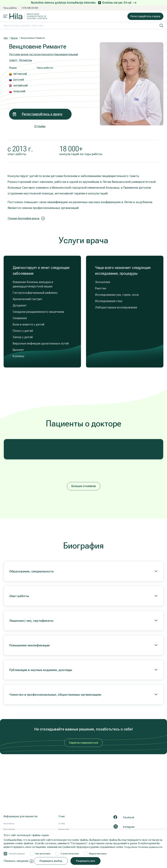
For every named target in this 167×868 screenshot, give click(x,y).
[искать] (161, 26)
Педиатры (27, 60)
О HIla (62, 824)
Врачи (14, 38)
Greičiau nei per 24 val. (119, 3)
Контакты (9, 824)
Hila (6, 38)
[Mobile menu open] (5, 17)
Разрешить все (87, 861)
